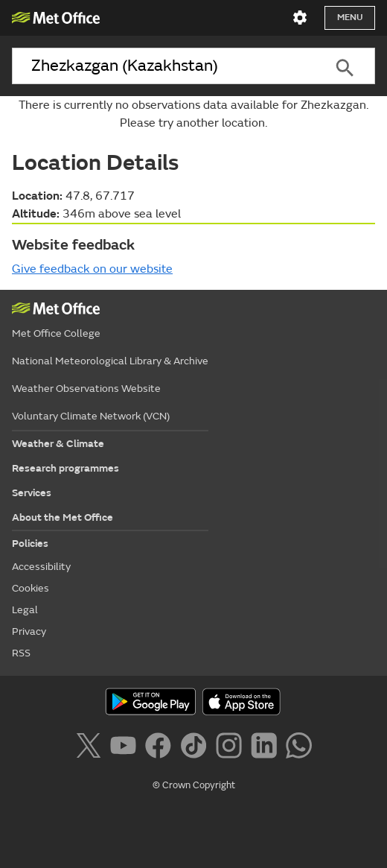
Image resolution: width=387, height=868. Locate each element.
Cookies (31, 588)
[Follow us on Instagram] (232, 748)
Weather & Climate (58, 444)
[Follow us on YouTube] (126, 748)
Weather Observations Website (86, 389)
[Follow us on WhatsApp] (299, 748)
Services (32, 493)
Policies (30, 544)
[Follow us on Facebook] (161, 748)
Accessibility (41, 567)
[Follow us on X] (91, 748)
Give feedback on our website (92, 269)
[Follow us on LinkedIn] (267, 748)
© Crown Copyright (194, 785)
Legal (25, 610)
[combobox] (163, 66)
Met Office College (56, 333)
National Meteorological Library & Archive (110, 361)
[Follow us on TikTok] (196, 748)
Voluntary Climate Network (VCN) (91, 416)
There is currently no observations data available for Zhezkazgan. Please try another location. (193, 114)
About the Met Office (63, 517)
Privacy (29, 631)
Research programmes (65, 468)
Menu (350, 18)
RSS (21, 653)
